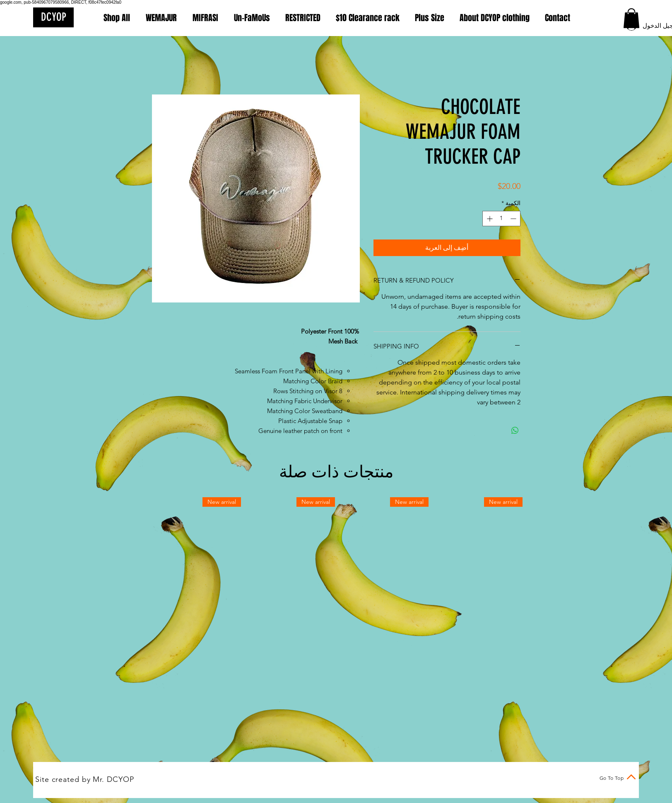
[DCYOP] (53, 17)
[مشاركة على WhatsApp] (515, 431)
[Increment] (489, 219)
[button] (631, 18)
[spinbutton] (501, 219)
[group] (336, 543)
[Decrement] (514, 219)
